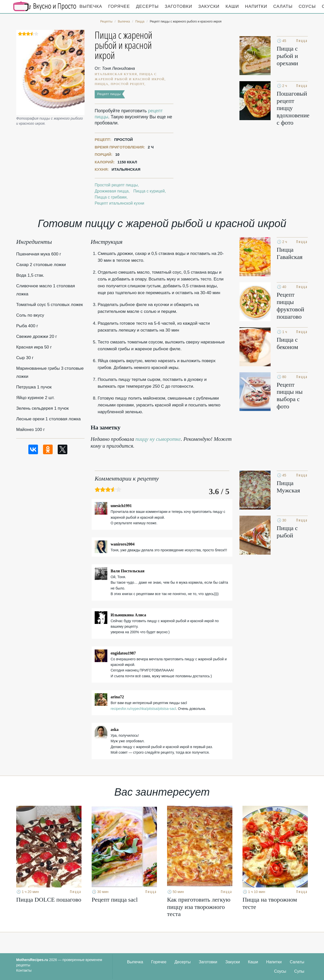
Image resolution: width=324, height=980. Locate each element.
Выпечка (91, 6)
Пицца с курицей (149, 191)
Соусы (307, 6)
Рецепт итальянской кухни (119, 203)
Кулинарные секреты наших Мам (45, 6)
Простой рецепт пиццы (116, 185)
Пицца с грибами (111, 197)
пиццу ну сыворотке (158, 439)
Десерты (147, 6)
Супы (299, 971)
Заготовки (178, 6)
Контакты (24, 970)
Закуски (209, 6)
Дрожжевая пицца (112, 191)
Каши (232, 6)
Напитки (256, 6)
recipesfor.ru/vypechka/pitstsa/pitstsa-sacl (143, 709)
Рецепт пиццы (109, 94)
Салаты (283, 6)
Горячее (119, 6)
